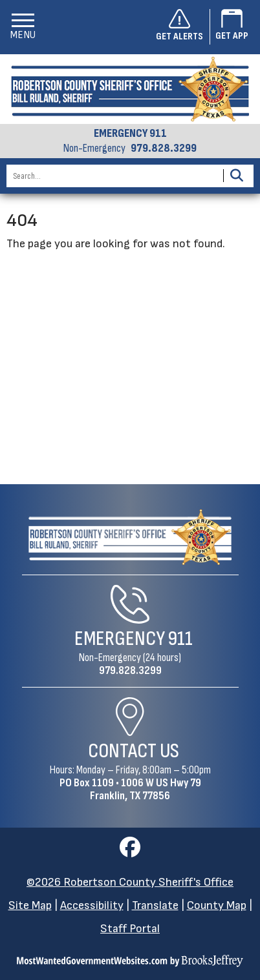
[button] (23, 27)
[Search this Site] (113, 176)
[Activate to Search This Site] (236, 176)
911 (180, 639)
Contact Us (134, 751)
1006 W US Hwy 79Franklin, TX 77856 (146, 789)
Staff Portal (130, 929)
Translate (155, 905)
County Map (217, 905)
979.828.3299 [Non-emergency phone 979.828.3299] (164, 148)
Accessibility (92, 905)
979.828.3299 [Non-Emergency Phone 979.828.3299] (130, 670)
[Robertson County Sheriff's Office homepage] (130, 89)
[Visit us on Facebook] (130, 851)
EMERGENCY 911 (130, 134)
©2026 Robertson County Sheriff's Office (130, 882)
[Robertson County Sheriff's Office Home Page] (130, 537)
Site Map (30, 905)
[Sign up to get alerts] (183, 27)
